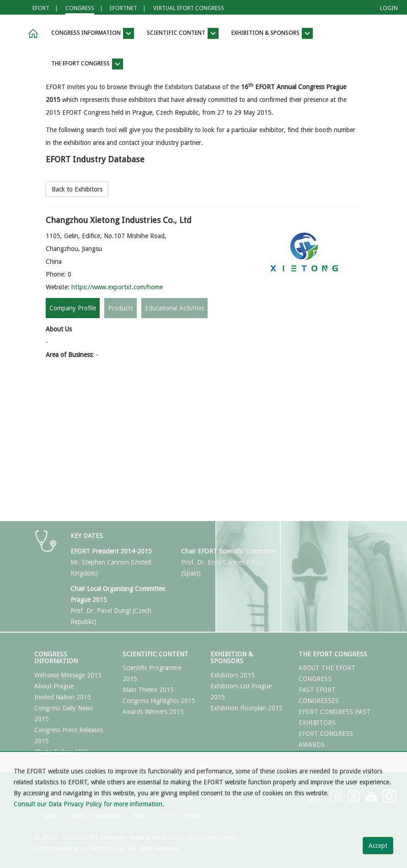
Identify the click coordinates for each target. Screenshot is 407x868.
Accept (378, 846)
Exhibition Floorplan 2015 (246, 708)
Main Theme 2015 (148, 690)
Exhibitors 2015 (233, 675)
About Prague (54, 686)
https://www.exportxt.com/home (117, 287)
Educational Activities (174, 308)
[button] (32, 34)
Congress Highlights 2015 (159, 701)
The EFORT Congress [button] (87, 64)
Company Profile (73, 308)
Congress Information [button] (93, 33)
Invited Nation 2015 (63, 697)
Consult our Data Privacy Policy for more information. (89, 804)
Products (120, 308)
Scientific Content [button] (183, 33)
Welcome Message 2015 (68, 675)
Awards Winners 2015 (153, 712)
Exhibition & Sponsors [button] (272, 33)
